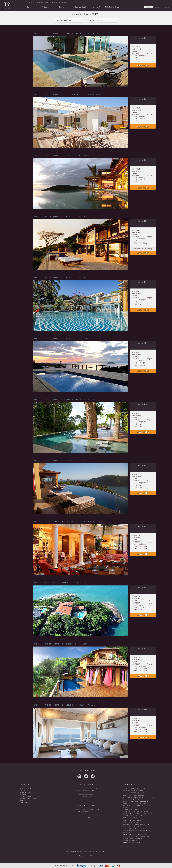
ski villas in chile (131, 827)
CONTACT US (86, 797)
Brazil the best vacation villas (137, 804)
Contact (63, 7)
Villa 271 (143, 649)
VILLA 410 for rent (96, 400)
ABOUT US (24, 791)
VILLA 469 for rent (87, 705)
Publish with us (112, 7)
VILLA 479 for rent (87, 217)
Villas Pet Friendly (131, 841)
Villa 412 (143, 466)
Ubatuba (66, 583)
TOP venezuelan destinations (136, 837)
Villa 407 (143, 160)
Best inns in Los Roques (134, 795)
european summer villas (134, 829)
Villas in (46, 7)
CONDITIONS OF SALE (28, 799)
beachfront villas (131, 822)
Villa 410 (143, 404)
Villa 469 (143, 710)
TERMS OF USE (26, 797)
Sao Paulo (50, 583)
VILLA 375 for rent (87, 339)
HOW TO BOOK (25, 789)
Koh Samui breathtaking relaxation (139, 797)
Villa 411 (143, 282)
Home (29, 7)
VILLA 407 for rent (87, 156)
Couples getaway (130, 809)
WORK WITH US (26, 793)
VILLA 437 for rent (92, 94)
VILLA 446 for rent (84, 583)
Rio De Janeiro (52, 33)
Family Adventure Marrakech (136, 802)
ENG (167, 7)
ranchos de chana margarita (136, 825)
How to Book (80, 7)
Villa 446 (143, 588)
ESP (160, 7)
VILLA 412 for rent (87, 461)
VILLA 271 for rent (87, 644)
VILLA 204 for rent (92, 522)
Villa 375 (143, 343)
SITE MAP (24, 803)
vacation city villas (132, 820)
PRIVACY (23, 795)
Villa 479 (143, 221)
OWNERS (23, 801)
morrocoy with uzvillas (134, 793)
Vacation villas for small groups (138, 814)
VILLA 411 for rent (87, 278)
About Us (98, 7)
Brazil (36, 33)
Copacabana (72, 94)
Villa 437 (143, 99)
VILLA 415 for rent (96, 33)
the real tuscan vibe (132, 800)
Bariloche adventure (132, 818)
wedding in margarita (133, 843)
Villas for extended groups (135, 816)
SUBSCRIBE (86, 818)
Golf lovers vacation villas (136, 812)
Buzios (69, 156)
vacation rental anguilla (134, 834)
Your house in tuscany (133, 791)
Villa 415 (143, 38)
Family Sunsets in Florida (134, 789)
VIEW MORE (143, 65)
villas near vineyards (133, 839)
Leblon (69, 705)
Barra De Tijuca (74, 33)
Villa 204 (143, 527)
